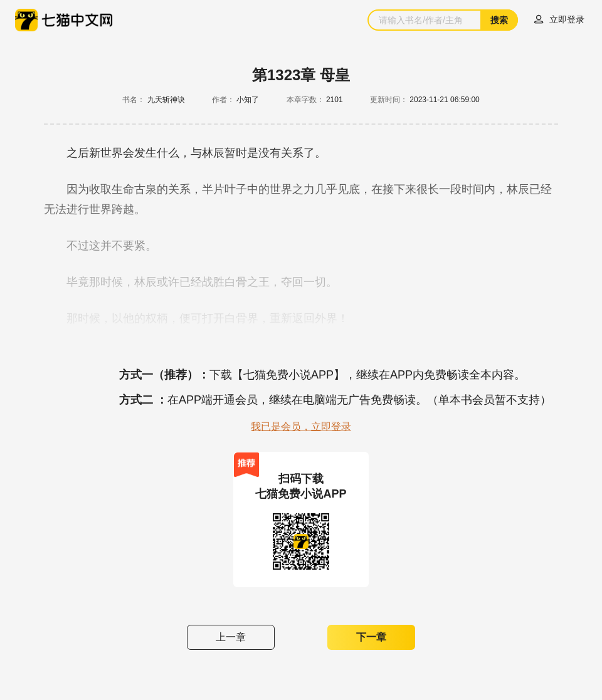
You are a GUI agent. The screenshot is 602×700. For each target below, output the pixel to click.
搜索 (499, 20)
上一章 (231, 637)
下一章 (371, 637)
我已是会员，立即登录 (301, 426)
